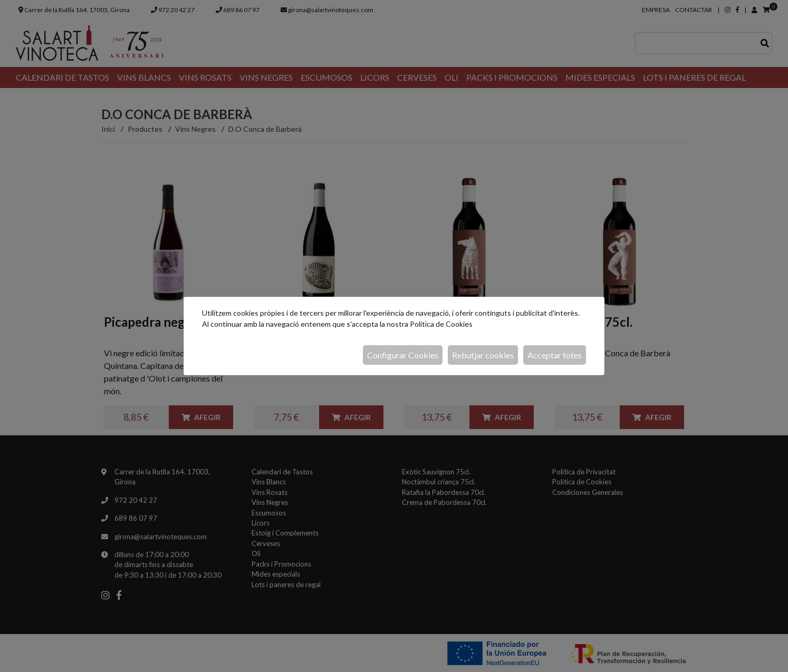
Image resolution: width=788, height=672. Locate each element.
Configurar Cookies (403, 355)
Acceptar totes (555, 355)
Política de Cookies (441, 324)
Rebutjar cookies (483, 355)
